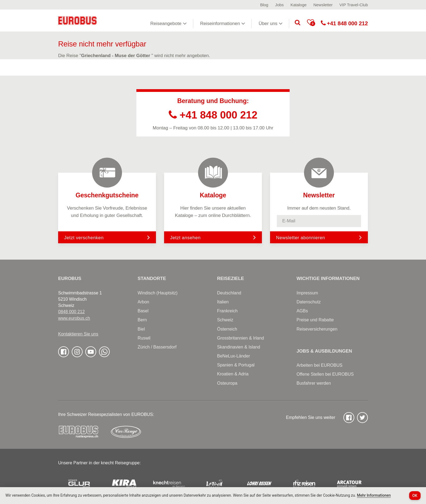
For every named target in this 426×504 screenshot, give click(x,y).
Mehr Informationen (374, 495)
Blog (264, 5)
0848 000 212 (71, 312)
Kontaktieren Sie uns (78, 334)
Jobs (279, 5)
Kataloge (298, 5)
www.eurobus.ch (74, 318)
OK (415, 496)
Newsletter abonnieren (301, 238)
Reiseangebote (168, 23)
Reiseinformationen (223, 23)
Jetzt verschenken (107, 237)
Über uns (271, 23)
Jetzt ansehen (213, 237)
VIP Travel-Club (354, 5)
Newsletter (323, 5)
